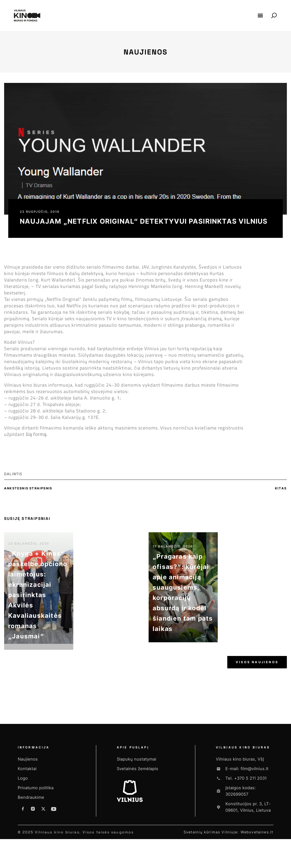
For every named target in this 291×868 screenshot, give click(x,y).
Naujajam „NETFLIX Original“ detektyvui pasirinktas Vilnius (144, 221)
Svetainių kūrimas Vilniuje (211, 832)
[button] (260, 15)
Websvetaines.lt (257, 832)
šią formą (36, 434)
